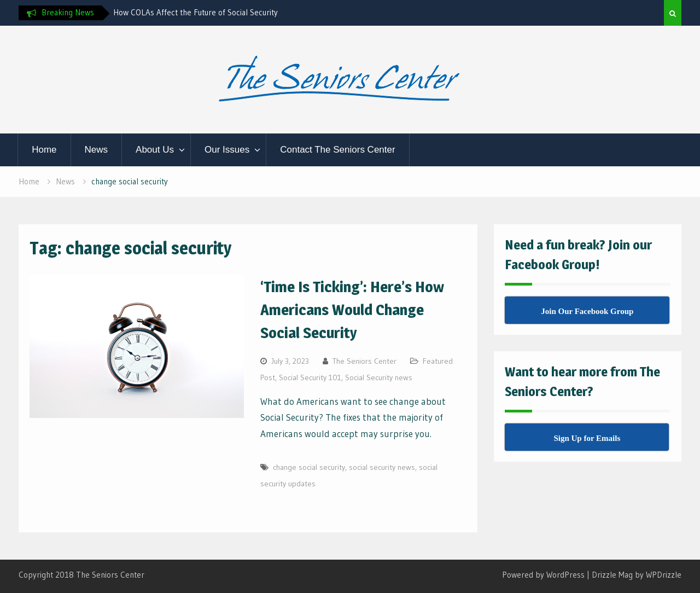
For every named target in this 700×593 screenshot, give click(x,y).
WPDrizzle (664, 575)
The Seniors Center (364, 361)
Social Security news (379, 377)
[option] (212, 13)
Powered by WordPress (543, 575)
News (97, 150)
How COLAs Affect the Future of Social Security (196, 12)
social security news (382, 467)
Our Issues (227, 150)
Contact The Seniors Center (337, 150)
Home (44, 150)
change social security (309, 467)
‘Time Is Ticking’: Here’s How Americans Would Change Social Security (352, 310)
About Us (155, 150)
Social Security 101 (310, 377)
